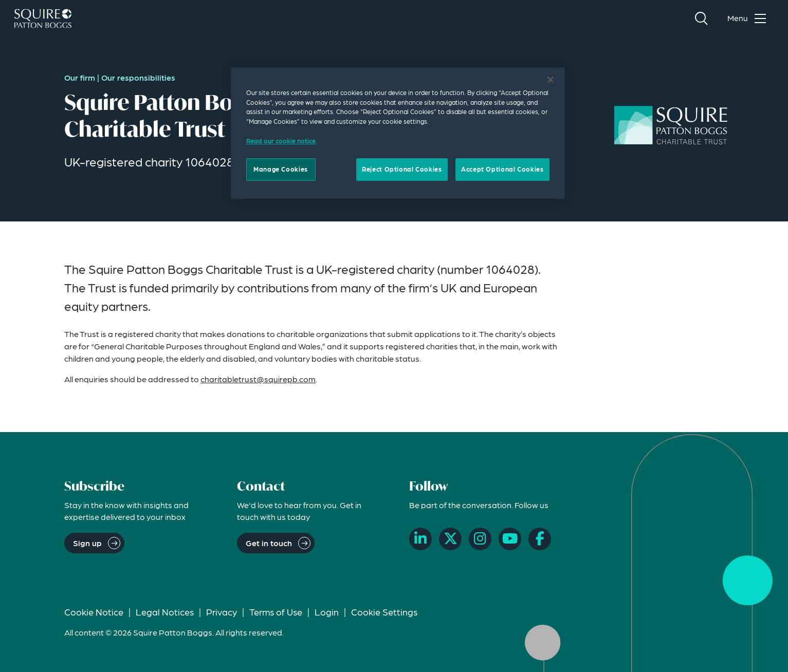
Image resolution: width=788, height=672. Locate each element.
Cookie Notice (94, 612)
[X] (450, 539)
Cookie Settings (384, 612)
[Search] (701, 18)
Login (327, 612)
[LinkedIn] (420, 539)
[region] (398, 133)
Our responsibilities (138, 77)
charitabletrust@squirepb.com (258, 379)
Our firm (80, 77)
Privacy (222, 612)
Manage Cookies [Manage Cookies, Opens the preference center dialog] (281, 169)
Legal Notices (165, 612)
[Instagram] (480, 539)
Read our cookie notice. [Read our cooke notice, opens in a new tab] (282, 141)
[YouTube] (510, 539)
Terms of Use (276, 612)
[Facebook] (540, 539)
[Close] (551, 80)
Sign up (87, 543)
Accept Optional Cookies (502, 169)
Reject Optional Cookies (402, 169)
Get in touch (269, 543)
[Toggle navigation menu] (749, 18)
